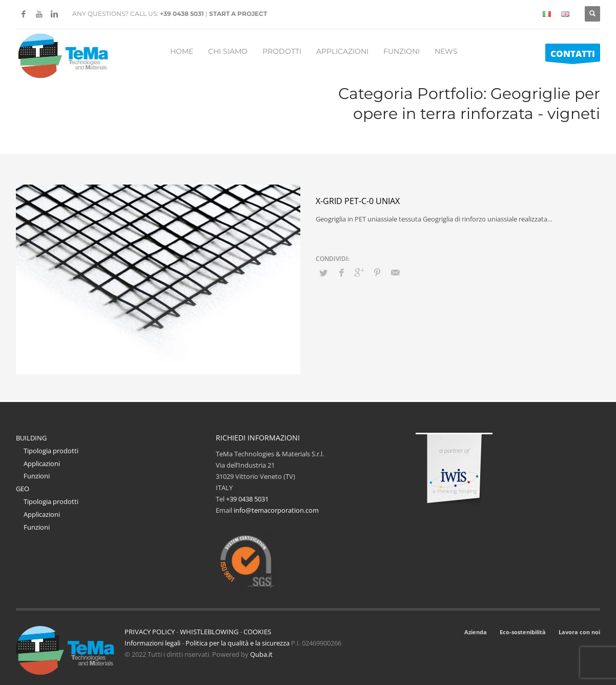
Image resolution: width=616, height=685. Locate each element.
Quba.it (261, 654)
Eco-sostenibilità (523, 632)
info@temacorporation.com (276, 510)
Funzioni (37, 476)
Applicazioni (42, 464)
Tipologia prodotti (51, 451)
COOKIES (257, 632)
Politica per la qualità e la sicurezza (238, 643)
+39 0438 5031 (182, 14)
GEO (23, 489)
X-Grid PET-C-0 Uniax (358, 201)
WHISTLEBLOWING (209, 632)
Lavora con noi (579, 632)
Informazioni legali (152, 643)
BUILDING (31, 438)
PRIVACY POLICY (150, 632)
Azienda (476, 632)
